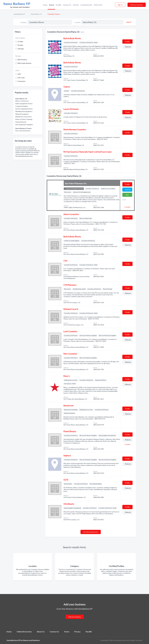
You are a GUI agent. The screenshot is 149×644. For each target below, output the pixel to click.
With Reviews (22, 60)
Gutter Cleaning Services (24, 109)
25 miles (20, 42)
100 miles (21, 49)
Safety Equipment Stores (24, 104)
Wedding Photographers (24, 111)
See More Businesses (91, 532)
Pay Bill (58, 5)
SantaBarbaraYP (19, 14)
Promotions (22, 81)
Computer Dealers (22, 106)
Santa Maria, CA (36, 14)
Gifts (19, 74)
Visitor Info (98, 5)
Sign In (120, 5)
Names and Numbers (32, 640)
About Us (41, 632)
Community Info (86, 5)
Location (78, 22)
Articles (76, 5)
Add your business (137, 5)
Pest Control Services (23, 131)
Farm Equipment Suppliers (24, 125)
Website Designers (22, 114)
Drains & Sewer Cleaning (24, 119)
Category (24, 22)
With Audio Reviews (25, 63)
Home (45, 5)
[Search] (128, 22)
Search (52, 5)
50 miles (20, 45)
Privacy (77, 632)
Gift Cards (21, 78)
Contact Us (67, 5)
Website (128, 47)
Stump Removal (21, 122)
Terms (67, 632)
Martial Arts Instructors (24, 117)
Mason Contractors (22, 101)
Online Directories (24, 632)
